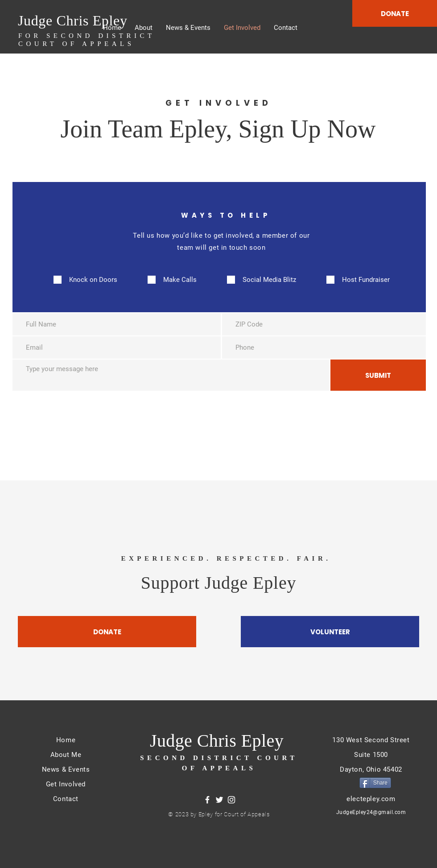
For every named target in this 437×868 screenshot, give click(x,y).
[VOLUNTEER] (330, 632)
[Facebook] (207, 800)
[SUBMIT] (378, 375)
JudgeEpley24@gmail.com (371, 812)
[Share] (375, 783)
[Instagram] (231, 800)
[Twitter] (219, 800)
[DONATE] (395, 13)
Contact (66, 799)
